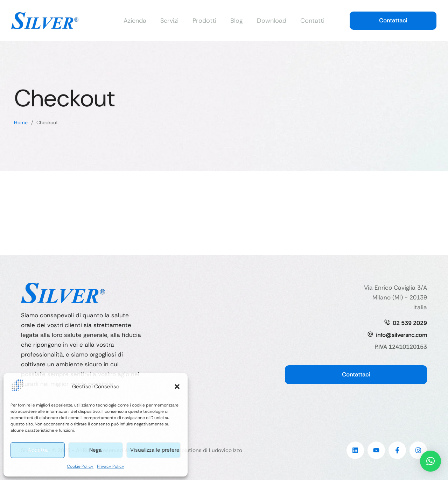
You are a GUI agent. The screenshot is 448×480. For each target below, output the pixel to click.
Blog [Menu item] (237, 21)
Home (21, 122)
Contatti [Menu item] (312, 21)
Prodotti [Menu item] (204, 21)
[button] (177, 388)
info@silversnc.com (401, 335)
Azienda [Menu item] (135, 21)
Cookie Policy (80, 466)
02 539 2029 (410, 323)
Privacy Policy (111, 466)
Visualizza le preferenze (155, 450)
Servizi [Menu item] (169, 21)
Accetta (38, 450)
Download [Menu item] (272, 21)
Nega (96, 450)
